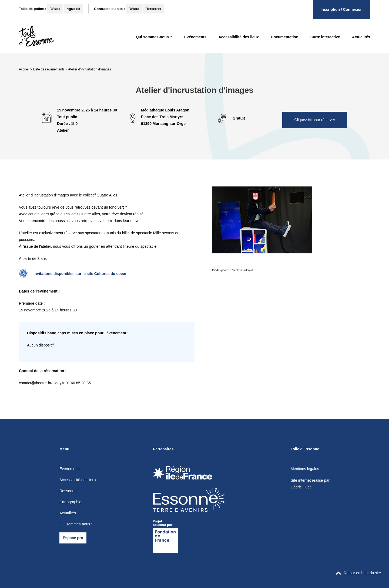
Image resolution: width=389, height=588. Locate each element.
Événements (195, 37)
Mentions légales (305, 469)
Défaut (55, 9)
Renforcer (154, 9)
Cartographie (70, 502)
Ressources (69, 491)
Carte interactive (325, 37)
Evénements (70, 469)
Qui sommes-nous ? (154, 37)
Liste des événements (49, 69)
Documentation (285, 37)
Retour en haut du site (358, 573)
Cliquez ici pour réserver (315, 120)
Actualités (361, 37)
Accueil (24, 69)
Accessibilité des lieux (239, 37)
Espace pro (73, 538)
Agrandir (73, 9)
